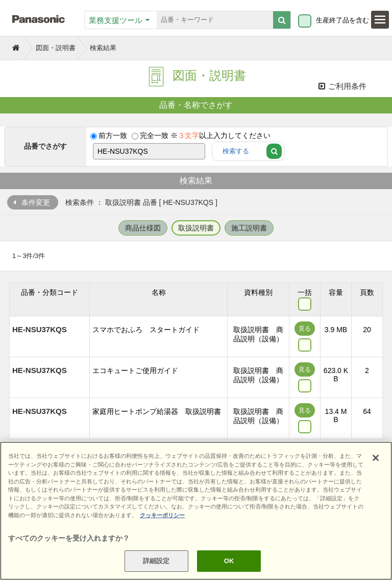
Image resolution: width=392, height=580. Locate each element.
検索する (236, 151)
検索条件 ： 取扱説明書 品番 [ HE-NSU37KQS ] (141, 202)
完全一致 (154, 135)
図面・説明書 (56, 48)
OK (229, 561)
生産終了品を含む (342, 20)
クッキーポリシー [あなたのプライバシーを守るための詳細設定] (162, 515)
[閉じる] (376, 458)
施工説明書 (249, 228)
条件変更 (36, 202)
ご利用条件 (342, 86)
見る (305, 329)
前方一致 (113, 135)
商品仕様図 (143, 228)
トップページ (17, 47)
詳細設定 (156, 561)
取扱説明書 (196, 228)
